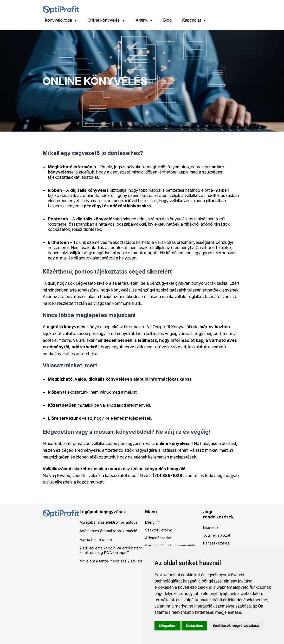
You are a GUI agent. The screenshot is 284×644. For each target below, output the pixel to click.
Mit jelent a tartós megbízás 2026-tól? (112, 561)
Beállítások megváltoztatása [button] (236, 626)
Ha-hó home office (96, 539)
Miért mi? (153, 522)
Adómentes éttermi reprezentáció (108, 531)
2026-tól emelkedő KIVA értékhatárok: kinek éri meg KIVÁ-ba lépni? (112, 550)
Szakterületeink (159, 530)
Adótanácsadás (158, 538)
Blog (167, 20)
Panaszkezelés (216, 543)
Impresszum (213, 527)
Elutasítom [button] (194, 626)
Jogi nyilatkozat (217, 535)
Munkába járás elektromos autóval (109, 522)
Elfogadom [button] (167, 626)
